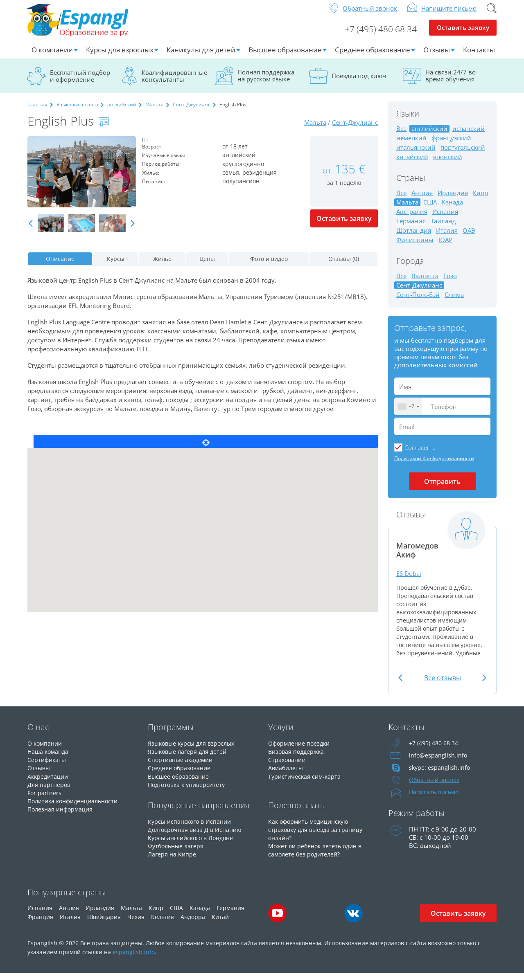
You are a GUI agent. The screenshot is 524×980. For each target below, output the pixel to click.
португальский (463, 154)
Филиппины (415, 246)
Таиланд (443, 228)
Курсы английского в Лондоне (194, 844)
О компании (52, 56)
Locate (206, 448)
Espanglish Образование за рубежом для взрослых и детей (89, 24)
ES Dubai (410, 580)
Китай (220, 923)
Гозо (450, 282)
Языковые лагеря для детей (189, 758)
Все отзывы (443, 684)
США (430, 209)
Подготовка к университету (189, 791)
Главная (37, 111)
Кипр (480, 199)
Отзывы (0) (344, 265)
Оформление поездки (301, 750)
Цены (207, 265)
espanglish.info (134, 959)
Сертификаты (48, 766)
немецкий (411, 145)
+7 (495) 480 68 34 (377, 35)
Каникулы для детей (201, 56)
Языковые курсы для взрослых (194, 750)
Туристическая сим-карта (306, 782)
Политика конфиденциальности (76, 807)
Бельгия (163, 923)
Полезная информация (62, 815)
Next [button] (133, 230)
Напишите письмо (449, 15)
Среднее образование (373, 56)
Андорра (193, 923)
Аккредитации (49, 782)
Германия (411, 228)
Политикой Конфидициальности (434, 465)
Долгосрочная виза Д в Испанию (197, 836)
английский (122, 111)
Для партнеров (50, 791)
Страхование (288, 766)
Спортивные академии (182, 766)
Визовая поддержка (298, 758)
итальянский (416, 154)
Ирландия (453, 199)
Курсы (116, 265)
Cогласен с (420, 454)
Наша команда (49, 758)
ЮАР (445, 246)
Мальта (155, 111)
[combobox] (408, 413)
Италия (447, 237)
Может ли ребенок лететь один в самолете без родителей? (318, 856)
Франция (40, 923)
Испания (445, 218)
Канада (452, 209)
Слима (454, 301)
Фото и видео (269, 265)
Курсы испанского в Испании (192, 827)
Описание (60, 265)
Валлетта (425, 282)
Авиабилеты (287, 774)
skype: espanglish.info (440, 774)
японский (448, 163)
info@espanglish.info (438, 762)
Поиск (492, 15)
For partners (45, 799)
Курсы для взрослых (120, 56)
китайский (412, 163)
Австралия (412, 218)
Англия (422, 199)
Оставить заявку (463, 35)
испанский (469, 135)
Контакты (479, 56)
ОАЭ (469, 237)
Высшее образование (285, 56)
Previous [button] (31, 230)
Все (401, 135)
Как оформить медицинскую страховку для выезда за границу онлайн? (318, 836)
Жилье (162, 265)
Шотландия (414, 237)
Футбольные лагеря (177, 852)
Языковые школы (77, 111)
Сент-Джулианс (192, 111)
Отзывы (437, 56)
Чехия (136, 923)
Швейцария (104, 923)
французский (451, 145)
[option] (82, 178)
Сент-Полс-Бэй (418, 301)
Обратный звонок (370, 15)
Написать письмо (435, 799)
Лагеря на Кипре (173, 860)
